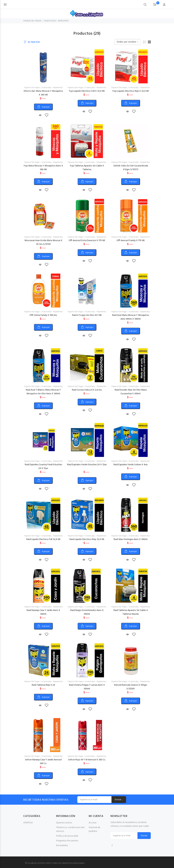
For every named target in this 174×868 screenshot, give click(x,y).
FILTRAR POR (34, 42)
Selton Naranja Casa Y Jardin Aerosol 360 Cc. (43, 762)
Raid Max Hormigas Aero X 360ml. (131, 539)
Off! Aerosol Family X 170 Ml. (131, 241)
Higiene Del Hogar (32, 88)
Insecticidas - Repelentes (52, 88)
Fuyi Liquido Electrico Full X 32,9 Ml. (87, 91)
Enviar (144, 836)
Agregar (46, 107)
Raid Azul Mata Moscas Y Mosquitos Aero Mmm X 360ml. (131, 317)
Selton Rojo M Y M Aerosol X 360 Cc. (87, 760)
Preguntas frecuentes (67, 841)
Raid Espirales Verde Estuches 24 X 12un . (87, 467)
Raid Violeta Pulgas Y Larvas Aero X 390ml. (87, 687)
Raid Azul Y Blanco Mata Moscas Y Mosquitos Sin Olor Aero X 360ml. (43, 392)
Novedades (62, 846)
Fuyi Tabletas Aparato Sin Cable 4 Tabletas (87, 168)
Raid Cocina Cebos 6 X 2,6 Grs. (87, 390)
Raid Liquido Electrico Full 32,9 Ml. (43, 539)
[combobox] (127, 42)
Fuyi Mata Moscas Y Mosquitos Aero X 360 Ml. (43, 168)
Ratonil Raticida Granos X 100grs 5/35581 (131, 687)
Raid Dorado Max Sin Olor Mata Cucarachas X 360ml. (131, 392)
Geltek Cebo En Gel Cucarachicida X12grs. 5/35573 (131, 168)
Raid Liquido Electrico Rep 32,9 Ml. (87, 539)
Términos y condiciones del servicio (70, 829)
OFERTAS (28, 823)
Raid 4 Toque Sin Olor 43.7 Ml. (87, 315)
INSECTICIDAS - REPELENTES (56, 21)
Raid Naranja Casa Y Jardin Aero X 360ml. (43, 612)
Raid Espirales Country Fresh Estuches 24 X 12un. (43, 467)
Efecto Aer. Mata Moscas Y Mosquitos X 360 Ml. (43, 93)
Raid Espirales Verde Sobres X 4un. (131, 465)
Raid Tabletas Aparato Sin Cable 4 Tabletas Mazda (131, 612)
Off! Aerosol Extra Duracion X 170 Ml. (87, 241)
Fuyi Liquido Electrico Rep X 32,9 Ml (131, 91)
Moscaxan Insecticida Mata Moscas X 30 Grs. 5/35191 (43, 242)
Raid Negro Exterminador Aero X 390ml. (87, 612)
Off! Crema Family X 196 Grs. (43, 315)
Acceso (93, 823)
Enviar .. (119, 800)
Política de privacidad (67, 836)
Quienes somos (64, 823)
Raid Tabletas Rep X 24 (43, 685)
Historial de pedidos (94, 829)
